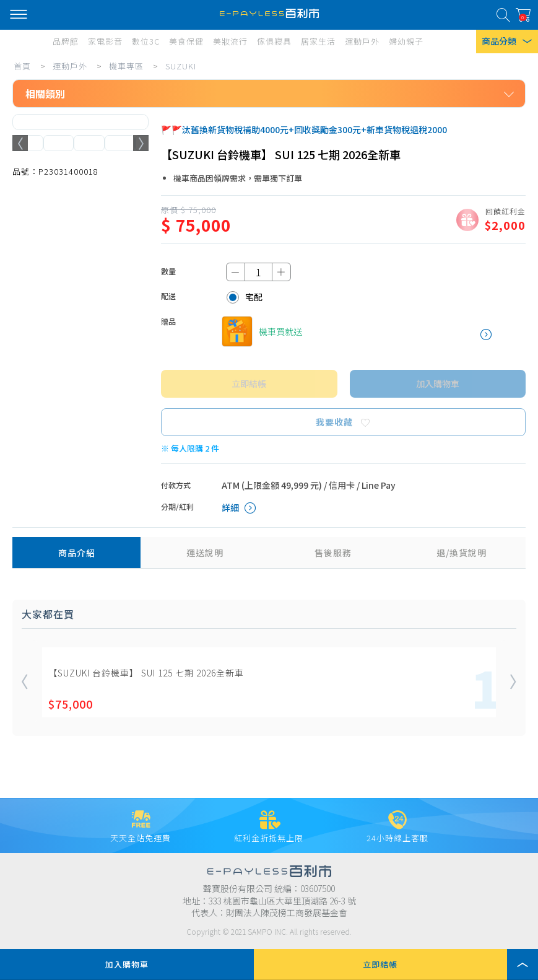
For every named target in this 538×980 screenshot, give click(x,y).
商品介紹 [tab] (77, 553)
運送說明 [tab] (205, 553)
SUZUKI (181, 66)
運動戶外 (70, 66)
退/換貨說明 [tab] (462, 553)
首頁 (22, 66)
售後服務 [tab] (333, 553)
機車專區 (126, 66)
